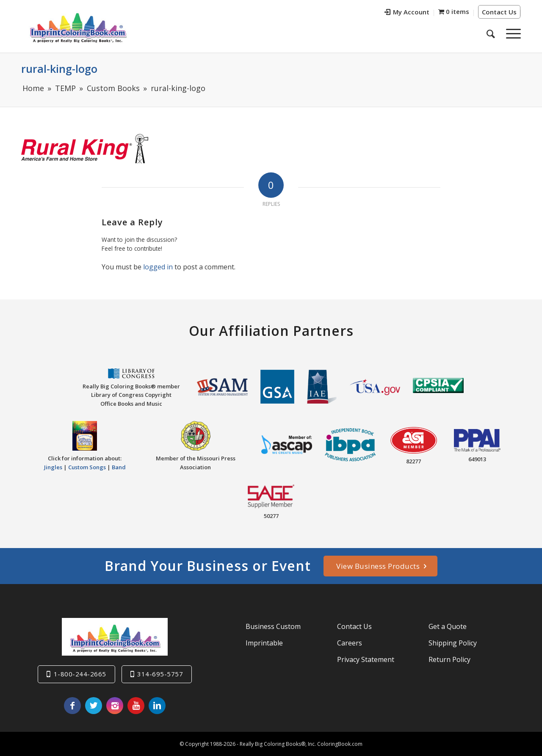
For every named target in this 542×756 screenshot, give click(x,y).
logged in (158, 267)
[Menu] (511, 33)
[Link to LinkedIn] (157, 706)
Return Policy (449, 659)
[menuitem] (407, 13)
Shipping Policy (453, 643)
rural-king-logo (59, 69)
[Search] (491, 33)
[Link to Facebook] (72, 706)
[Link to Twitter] (94, 706)
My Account (407, 12)
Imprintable (264, 643)
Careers (350, 643)
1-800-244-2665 (80, 674)
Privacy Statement (366, 659)
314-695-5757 (160, 674)
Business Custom (273, 626)
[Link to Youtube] (136, 706)
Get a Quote (448, 626)
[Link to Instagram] (115, 706)
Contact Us (499, 12)
